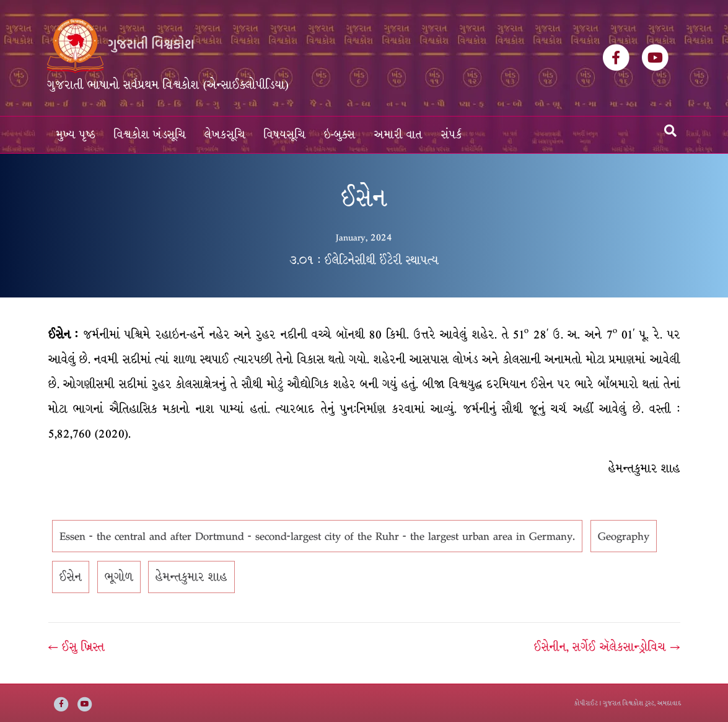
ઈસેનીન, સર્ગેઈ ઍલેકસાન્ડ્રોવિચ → (607, 647)
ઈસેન (71, 577)
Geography (624, 536)
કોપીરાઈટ (586, 703)
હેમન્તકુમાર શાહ (191, 577)
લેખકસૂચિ (225, 135)
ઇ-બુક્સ (340, 135)
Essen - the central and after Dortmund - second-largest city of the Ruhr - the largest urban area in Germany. (317, 536)
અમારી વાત (398, 135)
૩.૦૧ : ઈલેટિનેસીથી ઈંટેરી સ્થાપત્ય (364, 260)
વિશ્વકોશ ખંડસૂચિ (150, 135)
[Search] (670, 131)
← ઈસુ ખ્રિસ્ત (77, 647)
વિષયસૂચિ (285, 135)
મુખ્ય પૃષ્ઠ (76, 135)
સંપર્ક (452, 135)
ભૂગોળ (119, 577)
